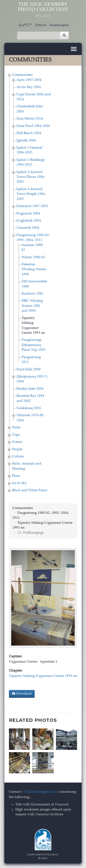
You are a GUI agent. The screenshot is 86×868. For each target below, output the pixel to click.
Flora (16, 476)
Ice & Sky (19, 483)
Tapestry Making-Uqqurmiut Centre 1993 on (43, 676)
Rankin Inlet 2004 (30, 389)
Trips (16, 435)
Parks (16, 428)
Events (17, 442)
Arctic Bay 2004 (29, 87)
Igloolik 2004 (26, 141)
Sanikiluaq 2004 (29, 408)
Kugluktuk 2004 (29, 221)
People (17, 449)
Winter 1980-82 (33, 257)
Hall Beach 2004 (29, 133)
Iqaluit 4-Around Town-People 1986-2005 (31, 194)
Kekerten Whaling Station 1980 (34, 269)
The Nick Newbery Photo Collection (43, 10)
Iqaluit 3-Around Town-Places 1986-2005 (31, 177)
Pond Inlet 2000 (29, 370)
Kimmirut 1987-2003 (32, 206)
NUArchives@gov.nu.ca (40, 792)
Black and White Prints (30, 490)
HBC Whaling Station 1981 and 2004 (32, 306)
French (41, 25)
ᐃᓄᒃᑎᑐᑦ (25, 25)
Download (22, 694)
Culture (18, 457)
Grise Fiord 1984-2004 (33, 126)
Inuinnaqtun (59, 25)
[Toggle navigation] (74, 49)
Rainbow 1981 (33, 294)
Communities (22, 75)
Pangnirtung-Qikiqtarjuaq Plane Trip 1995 (34, 345)
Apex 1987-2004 (29, 80)
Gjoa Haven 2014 (30, 119)
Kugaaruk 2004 (28, 214)
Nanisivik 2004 (28, 228)
